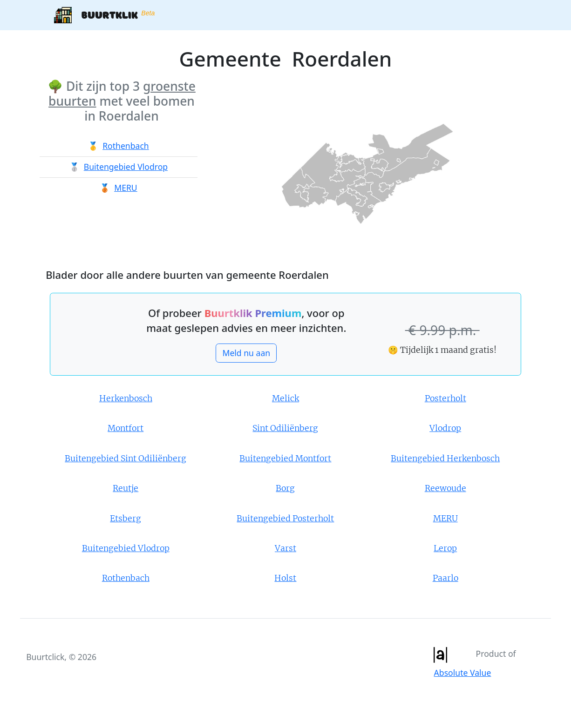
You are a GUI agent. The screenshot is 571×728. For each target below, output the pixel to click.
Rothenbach (126, 146)
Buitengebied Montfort (285, 458)
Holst (285, 578)
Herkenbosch (126, 398)
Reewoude (445, 488)
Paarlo (445, 578)
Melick (285, 398)
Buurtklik (104, 15)
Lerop (445, 548)
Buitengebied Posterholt (285, 519)
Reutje (126, 488)
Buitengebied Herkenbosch (445, 458)
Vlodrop (445, 428)
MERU (126, 188)
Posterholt (445, 398)
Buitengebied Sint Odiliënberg (126, 458)
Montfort (126, 428)
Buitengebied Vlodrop (126, 167)
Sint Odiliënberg (285, 428)
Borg (285, 488)
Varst (285, 548)
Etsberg (126, 519)
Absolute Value (463, 673)
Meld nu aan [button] (246, 353)
